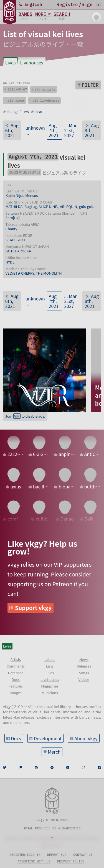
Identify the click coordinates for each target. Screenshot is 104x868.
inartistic (71, 828)
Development (48, 738)
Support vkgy (33, 608)
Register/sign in (25, 855)
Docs (16, 738)
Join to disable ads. (25, 416)
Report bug (57, 855)
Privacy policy (71, 861)
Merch (54, 752)
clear (38, 111)
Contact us (83, 855)
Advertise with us (34, 861)
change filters (18, 111)
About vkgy (86, 738)
